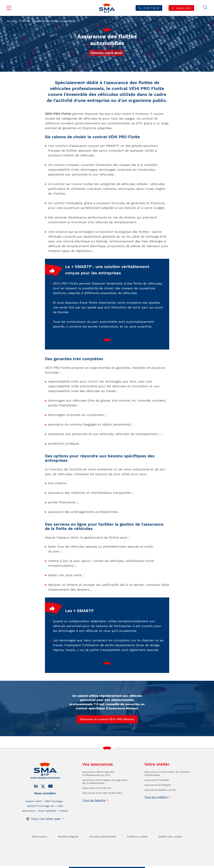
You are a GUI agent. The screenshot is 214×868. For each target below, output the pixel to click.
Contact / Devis (81, 865)
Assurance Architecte (158, 803)
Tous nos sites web (46, 836)
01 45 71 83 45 (151, 8)
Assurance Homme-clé (97, 806)
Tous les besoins (94, 818)
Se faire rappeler (132, 865)
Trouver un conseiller (106, 865)
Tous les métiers (156, 815)
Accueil (11, 21)
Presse (64, 828)
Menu (9, 8)
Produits (24, 21)
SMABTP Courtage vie (40, 824)
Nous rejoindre (47, 828)
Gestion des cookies (170, 854)
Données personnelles (103, 854)
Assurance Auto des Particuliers (102, 811)
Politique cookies (137, 854)
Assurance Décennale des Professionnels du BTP (98, 791)
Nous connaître (45, 811)
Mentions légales (68, 854)
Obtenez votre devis (106, 53)
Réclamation (40, 854)
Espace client (183, 8)
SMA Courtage (54, 819)
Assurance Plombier (157, 798)
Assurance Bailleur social (160, 808)
